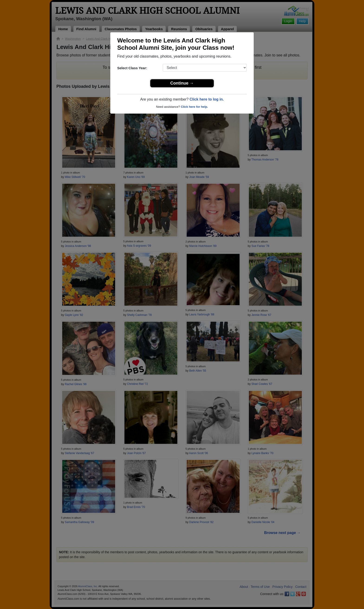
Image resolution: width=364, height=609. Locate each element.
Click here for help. (194, 107)
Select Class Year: (132, 68)
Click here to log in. (207, 99)
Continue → (182, 83)
